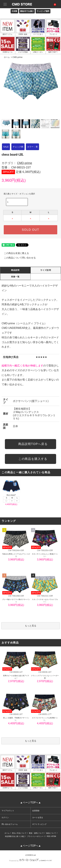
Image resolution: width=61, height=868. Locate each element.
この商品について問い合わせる (18, 258)
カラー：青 (32, 147)
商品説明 (15, 270)
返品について (51, 833)
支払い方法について (19, 833)
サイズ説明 (46, 270)
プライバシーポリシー (35, 836)
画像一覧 (15, 277)
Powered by (30, 861)
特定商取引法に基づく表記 (15, 836)
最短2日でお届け (27, 11)
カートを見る (38, 817)
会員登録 (36, 811)
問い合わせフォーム (10, 824)
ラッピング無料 (43, 11)
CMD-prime (17, 57)
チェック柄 (18, 147)
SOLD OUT (30, 230)
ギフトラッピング (39, 824)
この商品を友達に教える (14, 253)
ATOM (54, 836)
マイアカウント (8, 811)
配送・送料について (36, 833)
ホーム (7, 57)
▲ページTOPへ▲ (30, 803)
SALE (6, 147)
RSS (49, 836)
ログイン (5, 817)
